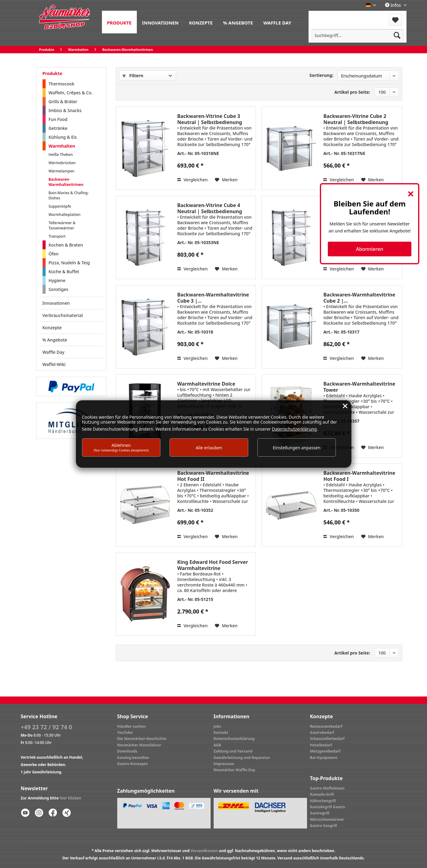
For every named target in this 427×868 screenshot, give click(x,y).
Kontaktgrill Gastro (328, 807)
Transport (57, 236)
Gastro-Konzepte (133, 764)
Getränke (58, 128)
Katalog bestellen (133, 758)
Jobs (217, 726)
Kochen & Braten (66, 245)
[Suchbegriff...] (358, 35)
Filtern (133, 75)
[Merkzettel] (395, 20)
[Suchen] (397, 35)
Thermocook (62, 84)
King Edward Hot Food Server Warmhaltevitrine (213, 565)
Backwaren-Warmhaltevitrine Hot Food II (213, 476)
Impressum (224, 764)
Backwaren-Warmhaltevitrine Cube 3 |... (213, 298)
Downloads (127, 751)
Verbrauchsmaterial (63, 315)
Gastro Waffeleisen (327, 788)
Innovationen (56, 303)
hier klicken (70, 798)
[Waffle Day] (277, 22)
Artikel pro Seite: (352, 92)
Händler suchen (132, 726)
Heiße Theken (61, 155)
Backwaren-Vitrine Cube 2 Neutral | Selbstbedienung (356, 119)
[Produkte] (119, 22)
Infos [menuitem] (393, 5)
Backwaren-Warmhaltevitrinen (66, 182)
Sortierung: (322, 75)
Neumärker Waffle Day (235, 770)
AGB (217, 745)
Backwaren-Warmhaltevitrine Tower (359, 387)
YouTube (125, 732)
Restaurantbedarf (326, 726)
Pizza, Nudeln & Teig (69, 263)
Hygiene (57, 280)
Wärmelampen (62, 171)
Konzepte (52, 328)
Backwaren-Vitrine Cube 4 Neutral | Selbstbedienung (210, 208)
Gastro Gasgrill (324, 826)
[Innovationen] (160, 22)
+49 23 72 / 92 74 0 (47, 727)
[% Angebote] (238, 22)
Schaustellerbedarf (327, 739)
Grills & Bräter (63, 102)
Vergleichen (193, 180)
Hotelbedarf (321, 745)
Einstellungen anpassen (297, 448)
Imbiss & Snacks (65, 110)
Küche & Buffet (64, 272)
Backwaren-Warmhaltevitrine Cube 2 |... (359, 298)
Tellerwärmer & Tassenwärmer (62, 225)
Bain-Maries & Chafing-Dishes (69, 195)
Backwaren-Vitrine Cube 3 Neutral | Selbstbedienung (210, 119)
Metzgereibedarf (325, 751)
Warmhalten (62, 146)
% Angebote (55, 340)
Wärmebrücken (62, 163)
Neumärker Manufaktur (139, 745)
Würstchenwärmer (327, 819)
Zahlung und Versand (233, 751)
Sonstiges (59, 289)
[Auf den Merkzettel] (226, 180)
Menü (325, 16)
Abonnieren (370, 249)
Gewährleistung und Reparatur (242, 758)
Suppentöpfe (60, 206)
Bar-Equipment (324, 758)
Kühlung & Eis (63, 137)
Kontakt (221, 732)
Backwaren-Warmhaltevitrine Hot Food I (359, 476)
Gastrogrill (320, 813)
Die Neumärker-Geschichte (142, 739)
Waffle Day (54, 352)
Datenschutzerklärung (234, 739)
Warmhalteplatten (65, 215)
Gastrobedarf (322, 732)
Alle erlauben (209, 448)
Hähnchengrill (323, 801)
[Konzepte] (201, 22)
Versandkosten (204, 851)
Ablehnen (121, 447)
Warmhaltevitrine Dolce (206, 384)
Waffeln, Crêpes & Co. (71, 93)
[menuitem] (119, 22)
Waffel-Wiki (54, 364)
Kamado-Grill (322, 794)
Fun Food (58, 119)
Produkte (52, 73)
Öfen (54, 254)
